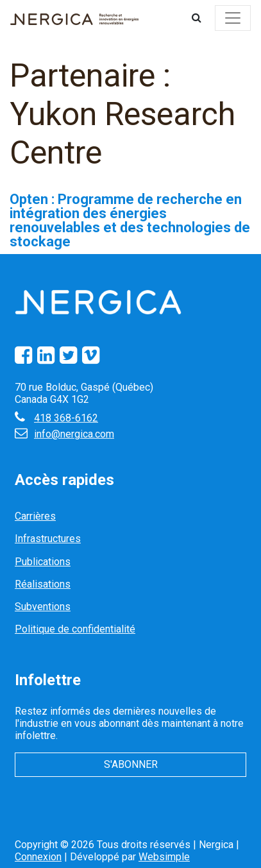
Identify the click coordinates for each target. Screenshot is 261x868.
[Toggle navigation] (233, 18)
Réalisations (43, 584)
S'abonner (131, 764)
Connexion (38, 857)
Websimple (164, 857)
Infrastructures (48, 539)
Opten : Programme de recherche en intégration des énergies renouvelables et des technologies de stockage (130, 220)
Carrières (35, 516)
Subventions (43, 607)
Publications (43, 562)
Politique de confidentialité (75, 629)
